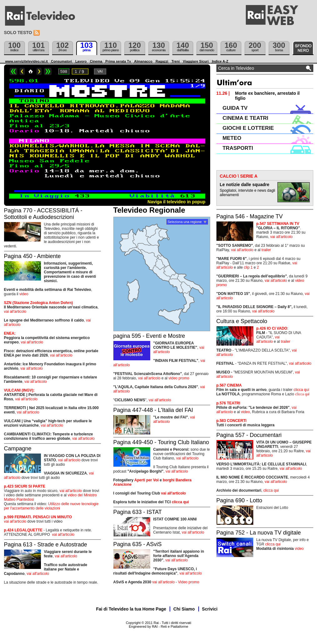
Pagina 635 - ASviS (138, 544)
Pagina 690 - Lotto (239, 500)
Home (31, 71)
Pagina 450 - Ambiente (32, 256)
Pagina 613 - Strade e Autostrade (46, 545)
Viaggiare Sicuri (196, 61)
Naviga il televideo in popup (176, 202)
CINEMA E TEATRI (245, 118)
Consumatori (62, 61)
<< (13, 71)
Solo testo (18, 33)
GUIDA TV (235, 108)
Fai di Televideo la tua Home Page (131, 609)
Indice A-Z (220, 61)
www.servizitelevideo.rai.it (27, 61)
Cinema (96, 61)
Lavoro (81, 61)
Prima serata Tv (118, 61)
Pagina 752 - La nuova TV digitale (259, 533)
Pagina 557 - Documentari (249, 435)
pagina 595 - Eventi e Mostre (149, 336)
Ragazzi (162, 61)
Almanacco (143, 61)
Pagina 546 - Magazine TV (250, 216)
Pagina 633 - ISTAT (138, 512)
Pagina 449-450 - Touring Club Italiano (161, 442)
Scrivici (210, 609)
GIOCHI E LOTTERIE (248, 128)
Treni (176, 61)
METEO (232, 138)
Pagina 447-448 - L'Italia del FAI (153, 410)
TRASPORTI (238, 148)
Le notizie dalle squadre (245, 185)
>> (48, 71)
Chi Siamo (184, 609)
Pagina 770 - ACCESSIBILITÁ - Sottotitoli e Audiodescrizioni (43, 214)
